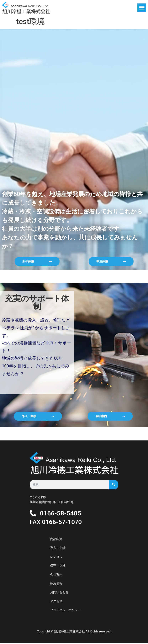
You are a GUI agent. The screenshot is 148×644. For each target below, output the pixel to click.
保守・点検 (58, 567)
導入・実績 (58, 549)
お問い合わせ (59, 594)
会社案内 (56, 576)
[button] (142, 8)
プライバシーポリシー (66, 611)
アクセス (56, 602)
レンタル (56, 558)
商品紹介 (56, 540)
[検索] (114, 485)
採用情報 (56, 585)
